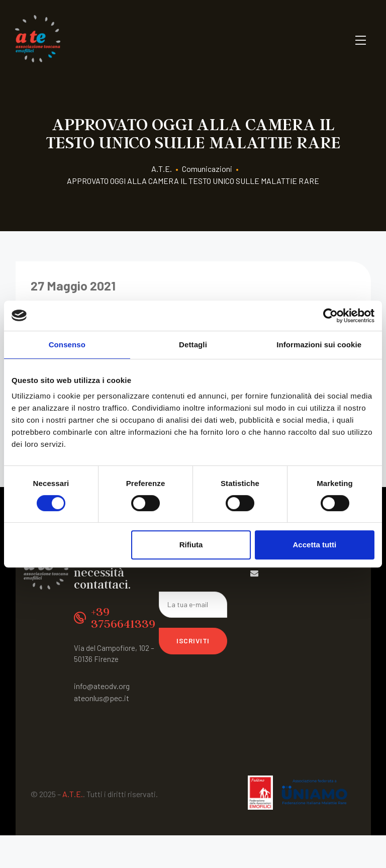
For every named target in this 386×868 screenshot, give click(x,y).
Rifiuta (191, 545)
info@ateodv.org (102, 686)
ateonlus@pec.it (102, 698)
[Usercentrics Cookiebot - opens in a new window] (330, 316)
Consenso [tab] (67, 345)
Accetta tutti (315, 545)
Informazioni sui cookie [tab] (319, 345)
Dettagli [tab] (193, 345)
